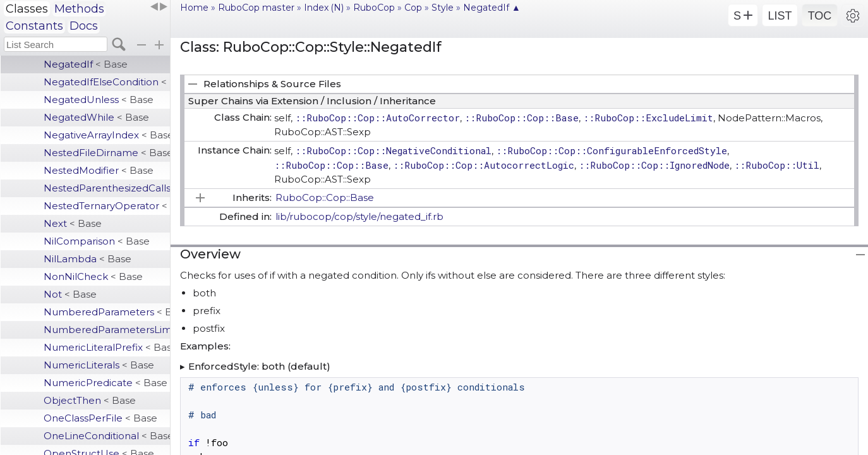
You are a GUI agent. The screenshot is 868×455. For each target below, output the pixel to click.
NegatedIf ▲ (492, 8)
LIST (780, 16)
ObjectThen (90, 400)
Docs (84, 26)
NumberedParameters (107, 312)
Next (73, 223)
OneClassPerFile (100, 418)
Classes (27, 9)
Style (443, 8)
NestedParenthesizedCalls (107, 188)
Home (194, 8)
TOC (820, 16)
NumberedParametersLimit (107, 330)
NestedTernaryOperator (107, 206)
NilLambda (87, 259)
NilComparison (97, 241)
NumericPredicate (105, 383)
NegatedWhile (96, 117)
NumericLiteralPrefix (107, 347)
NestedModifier (99, 170)
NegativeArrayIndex (107, 135)
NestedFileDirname (107, 153)
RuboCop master (256, 8)
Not (70, 294)
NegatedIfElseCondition (107, 82)
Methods (79, 9)
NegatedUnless (99, 100)
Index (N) (324, 8)
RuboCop (374, 8)
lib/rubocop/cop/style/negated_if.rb (359, 216)
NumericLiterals (99, 365)
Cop (413, 8)
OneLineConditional (107, 436)
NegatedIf (86, 64)
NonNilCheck (93, 276)
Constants (34, 26)
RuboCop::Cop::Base (325, 197)
